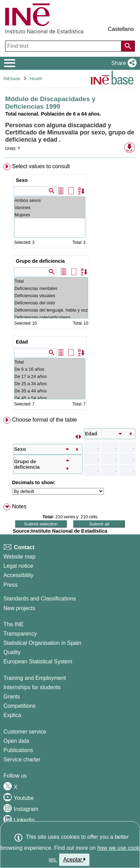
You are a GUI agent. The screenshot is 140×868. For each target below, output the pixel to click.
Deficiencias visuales (51, 296)
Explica (12, 715)
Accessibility (18, 575)
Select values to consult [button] (41, 166)
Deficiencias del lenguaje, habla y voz (51, 310)
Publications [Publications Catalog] (18, 750)
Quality (12, 652)
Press (10, 585)
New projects (19, 608)
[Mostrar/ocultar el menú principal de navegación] (10, 63)
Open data (16, 741)
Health (36, 79)
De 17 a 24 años (50, 376)
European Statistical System (38, 661)
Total (51, 281)
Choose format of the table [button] (45, 420)
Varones (50, 208)
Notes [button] (19, 506)
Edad (22, 342)
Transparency (20, 634)
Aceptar (74, 859)
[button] (123, 63)
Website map (19, 557)
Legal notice (18, 566)
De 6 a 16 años (50, 369)
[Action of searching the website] (128, 46)
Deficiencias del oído (51, 303)
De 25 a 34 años (50, 384)
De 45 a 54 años (50, 398)
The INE (14, 624)
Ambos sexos (50, 200)
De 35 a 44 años (50, 391)
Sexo (22, 180)
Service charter (22, 759)
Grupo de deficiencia (40, 261)
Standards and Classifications (40, 599)
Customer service (25, 732)
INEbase (12, 79)
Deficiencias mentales (51, 288)
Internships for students (32, 687)
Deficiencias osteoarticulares (51, 317)
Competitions (19, 706)
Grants (12, 697)
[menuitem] (70, 288)
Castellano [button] (121, 29)
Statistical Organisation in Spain (42, 643)
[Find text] (64, 46)
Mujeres (50, 215)
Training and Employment (35, 678)
